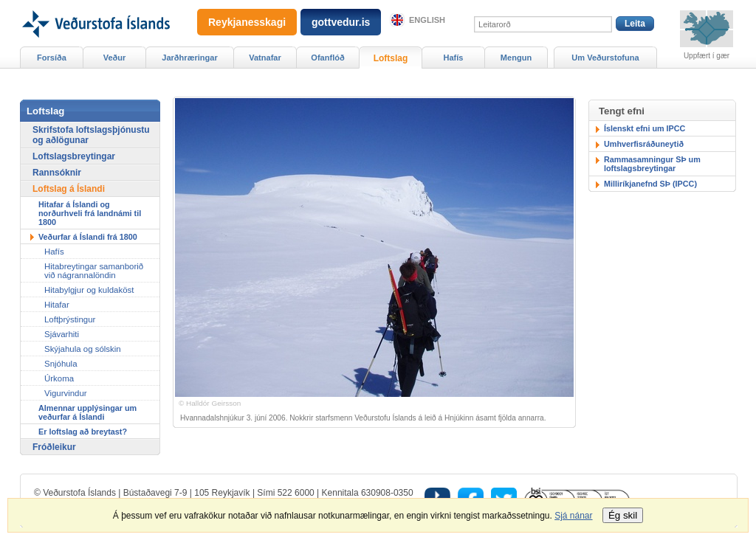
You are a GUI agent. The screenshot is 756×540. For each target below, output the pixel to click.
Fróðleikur (54, 447)
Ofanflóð (327, 58)
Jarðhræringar (189, 58)
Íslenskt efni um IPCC (645, 128)
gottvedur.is (341, 22)
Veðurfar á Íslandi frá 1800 (88, 237)
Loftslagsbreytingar (74, 156)
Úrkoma (59, 378)
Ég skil (623, 515)
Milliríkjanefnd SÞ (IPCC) (650, 184)
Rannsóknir (57, 173)
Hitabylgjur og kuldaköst (89, 290)
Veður (115, 58)
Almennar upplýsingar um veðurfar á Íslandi (87, 412)
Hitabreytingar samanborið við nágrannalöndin (94, 271)
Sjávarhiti (62, 334)
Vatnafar (265, 58)
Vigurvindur (66, 393)
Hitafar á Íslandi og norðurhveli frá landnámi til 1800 (90, 213)
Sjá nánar (573, 516)
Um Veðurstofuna (605, 58)
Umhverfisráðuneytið (644, 144)
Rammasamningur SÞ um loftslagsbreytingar (652, 164)
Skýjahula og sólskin (83, 349)
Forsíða (52, 58)
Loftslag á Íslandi (69, 189)
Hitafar (57, 305)
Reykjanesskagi (247, 22)
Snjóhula (61, 364)
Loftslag (391, 58)
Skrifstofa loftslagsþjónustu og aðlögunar (91, 135)
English (427, 20)
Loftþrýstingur (70, 319)
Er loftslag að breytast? (83, 432)
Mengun (516, 58)
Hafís (454, 58)
